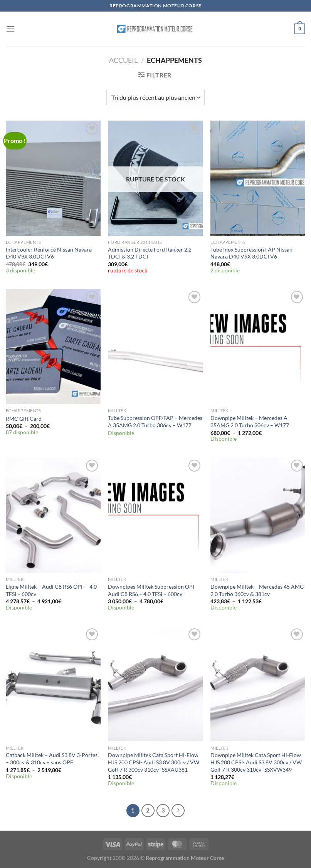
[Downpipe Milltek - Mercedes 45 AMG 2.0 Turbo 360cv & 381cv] (258, 515)
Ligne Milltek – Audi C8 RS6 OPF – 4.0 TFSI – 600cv (51, 590)
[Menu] (10, 29)
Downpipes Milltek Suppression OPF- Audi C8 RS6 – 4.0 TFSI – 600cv (153, 590)
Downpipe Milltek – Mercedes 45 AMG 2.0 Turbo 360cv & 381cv (257, 590)
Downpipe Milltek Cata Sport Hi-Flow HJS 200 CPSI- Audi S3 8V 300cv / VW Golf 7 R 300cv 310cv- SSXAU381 (154, 762)
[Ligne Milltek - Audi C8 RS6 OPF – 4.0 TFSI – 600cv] (53, 515)
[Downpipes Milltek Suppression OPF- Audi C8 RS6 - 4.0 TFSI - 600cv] (155, 515)
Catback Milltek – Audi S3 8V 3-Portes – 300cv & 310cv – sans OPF (52, 759)
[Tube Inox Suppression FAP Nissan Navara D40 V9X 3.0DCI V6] (258, 178)
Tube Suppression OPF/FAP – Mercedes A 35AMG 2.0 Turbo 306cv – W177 (155, 421)
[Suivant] (178, 811)
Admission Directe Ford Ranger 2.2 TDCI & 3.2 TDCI (150, 253)
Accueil (123, 60)
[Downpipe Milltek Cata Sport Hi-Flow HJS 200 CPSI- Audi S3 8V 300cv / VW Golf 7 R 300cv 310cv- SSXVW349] (258, 684)
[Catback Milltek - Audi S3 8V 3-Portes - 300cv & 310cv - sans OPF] (53, 684)
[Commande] (155, 97)
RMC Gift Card (24, 419)
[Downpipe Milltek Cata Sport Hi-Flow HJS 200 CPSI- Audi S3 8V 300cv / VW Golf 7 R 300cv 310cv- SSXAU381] (155, 684)
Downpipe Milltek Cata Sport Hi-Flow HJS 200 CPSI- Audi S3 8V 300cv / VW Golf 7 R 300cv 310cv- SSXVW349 (256, 762)
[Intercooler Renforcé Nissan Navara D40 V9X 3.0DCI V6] (53, 178)
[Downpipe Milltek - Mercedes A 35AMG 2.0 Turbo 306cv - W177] (258, 347)
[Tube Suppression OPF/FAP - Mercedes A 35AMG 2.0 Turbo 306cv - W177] (155, 347)
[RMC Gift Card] (53, 347)
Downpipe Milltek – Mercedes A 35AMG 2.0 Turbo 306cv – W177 (250, 421)
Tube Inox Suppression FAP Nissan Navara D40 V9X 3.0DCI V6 (251, 253)
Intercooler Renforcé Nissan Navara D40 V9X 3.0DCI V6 (49, 253)
